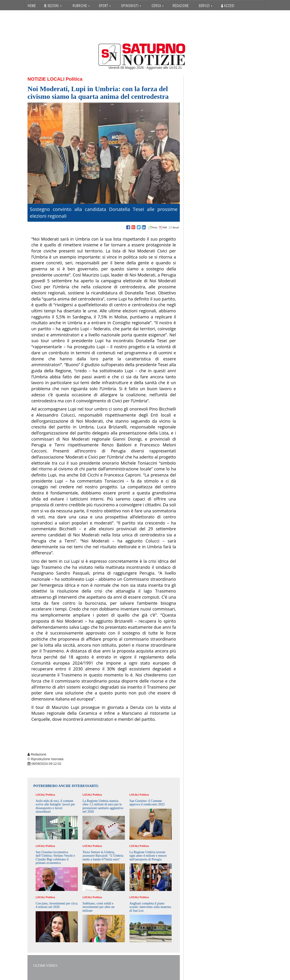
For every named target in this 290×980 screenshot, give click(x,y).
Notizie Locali (46, 79)
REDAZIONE (181, 6)
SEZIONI (53, 6)
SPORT (105, 6)
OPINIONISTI (131, 6)
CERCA (158, 6)
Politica (74, 79)
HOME (32, 6)
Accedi (228, 6)
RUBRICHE (81, 6)
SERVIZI (205, 6)
